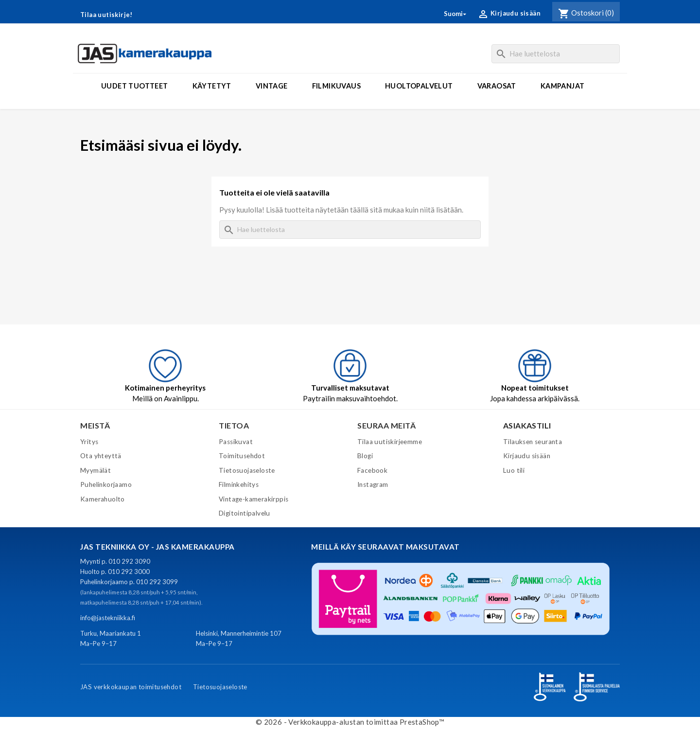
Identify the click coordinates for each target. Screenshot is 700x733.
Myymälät (96, 470)
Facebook (372, 470)
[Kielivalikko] (456, 14)
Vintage (272, 86)
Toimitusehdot (242, 456)
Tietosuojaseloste (247, 470)
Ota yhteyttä (101, 456)
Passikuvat (236, 442)
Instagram (373, 484)
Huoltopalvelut (419, 86)
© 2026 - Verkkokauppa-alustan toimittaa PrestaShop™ (350, 722)
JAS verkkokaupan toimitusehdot (131, 687)
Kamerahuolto (103, 499)
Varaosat (497, 86)
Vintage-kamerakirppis (254, 499)
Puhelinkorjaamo (106, 484)
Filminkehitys (239, 484)
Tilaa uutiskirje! (106, 15)
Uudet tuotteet (135, 86)
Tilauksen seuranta (533, 442)
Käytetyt (212, 86)
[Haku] (556, 54)
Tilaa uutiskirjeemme (390, 442)
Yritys (89, 442)
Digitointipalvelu (245, 513)
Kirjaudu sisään (527, 456)
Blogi (365, 456)
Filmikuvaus (336, 86)
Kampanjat (563, 86)
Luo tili (514, 470)
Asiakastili (527, 425)
